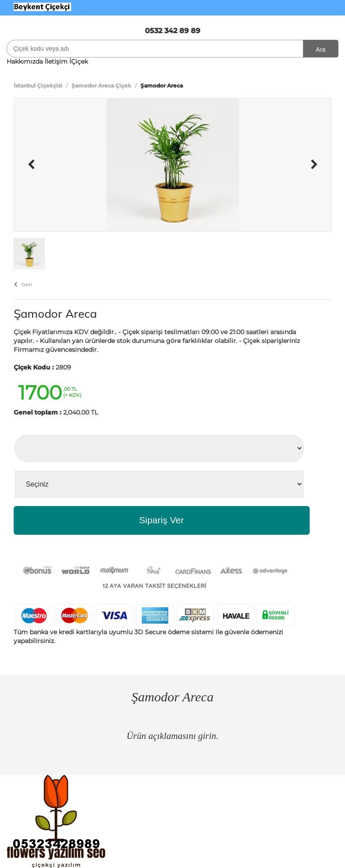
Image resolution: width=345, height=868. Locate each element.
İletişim (56, 61)
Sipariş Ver (162, 520)
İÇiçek (79, 61)
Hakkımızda (25, 61)
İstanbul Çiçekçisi (38, 86)
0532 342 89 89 (172, 31)
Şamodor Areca (55, 314)
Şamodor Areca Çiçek (101, 86)
